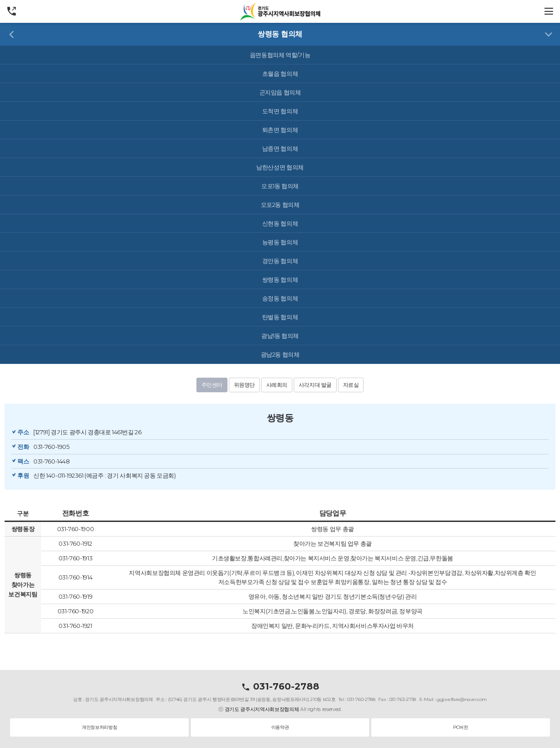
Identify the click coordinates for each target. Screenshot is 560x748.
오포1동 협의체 (280, 186)
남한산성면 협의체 (280, 167)
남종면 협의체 (280, 148)
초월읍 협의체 (280, 74)
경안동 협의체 (280, 261)
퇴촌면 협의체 (280, 130)
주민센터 (212, 385)
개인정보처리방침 (99, 727)
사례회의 (277, 385)
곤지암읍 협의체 (280, 92)
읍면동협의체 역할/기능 (280, 55)
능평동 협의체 (280, 242)
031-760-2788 (280, 686)
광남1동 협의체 (280, 336)
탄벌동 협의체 (280, 317)
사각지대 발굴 (315, 385)
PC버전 (460, 727)
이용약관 (280, 727)
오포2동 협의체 (280, 205)
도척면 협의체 (280, 111)
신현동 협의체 (280, 223)
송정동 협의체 (280, 298)
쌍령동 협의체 (280, 279)
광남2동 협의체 (280, 354)
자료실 (351, 385)
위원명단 (244, 385)
